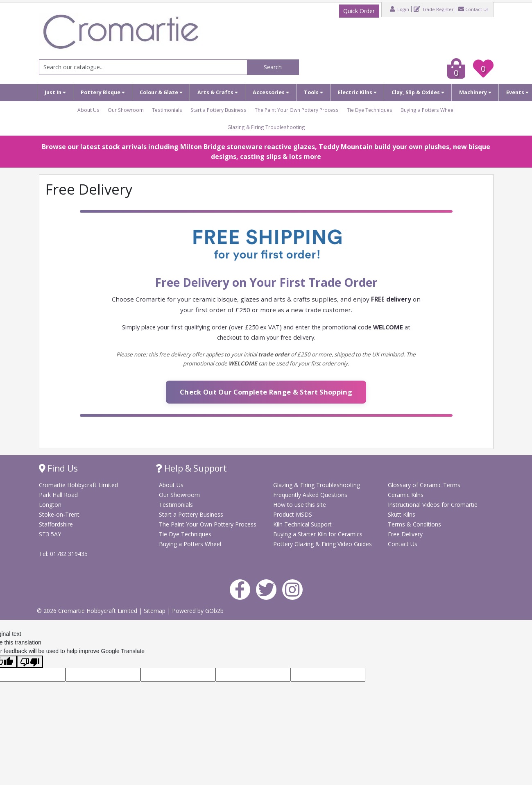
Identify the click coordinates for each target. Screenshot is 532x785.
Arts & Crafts (218, 92)
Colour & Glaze (161, 92)
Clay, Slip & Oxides (418, 92)
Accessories (271, 92)
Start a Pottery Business (218, 110)
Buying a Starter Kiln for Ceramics (318, 534)
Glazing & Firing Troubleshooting (266, 127)
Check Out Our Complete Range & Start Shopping (266, 392)
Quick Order (359, 11)
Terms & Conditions (414, 524)
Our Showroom (126, 110)
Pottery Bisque (103, 92)
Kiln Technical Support (302, 524)
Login (400, 9)
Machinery (475, 92)
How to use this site (300, 505)
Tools (314, 92)
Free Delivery (405, 534)
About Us (88, 110)
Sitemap (155, 611)
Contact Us (473, 9)
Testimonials (167, 110)
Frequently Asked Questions (310, 495)
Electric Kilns (357, 92)
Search (273, 67)
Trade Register (434, 9)
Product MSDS (293, 514)
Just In (55, 92)
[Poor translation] (30, 662)
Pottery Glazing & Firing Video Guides (323, 544)
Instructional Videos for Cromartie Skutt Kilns (433, 509)
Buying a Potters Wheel (428, 110)
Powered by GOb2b (198, 611)
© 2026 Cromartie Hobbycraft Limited (88, 611)
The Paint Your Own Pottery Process (297, 110)
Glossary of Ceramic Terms (424, 485)
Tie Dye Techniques (370, 110)
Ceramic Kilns (406, 495)
